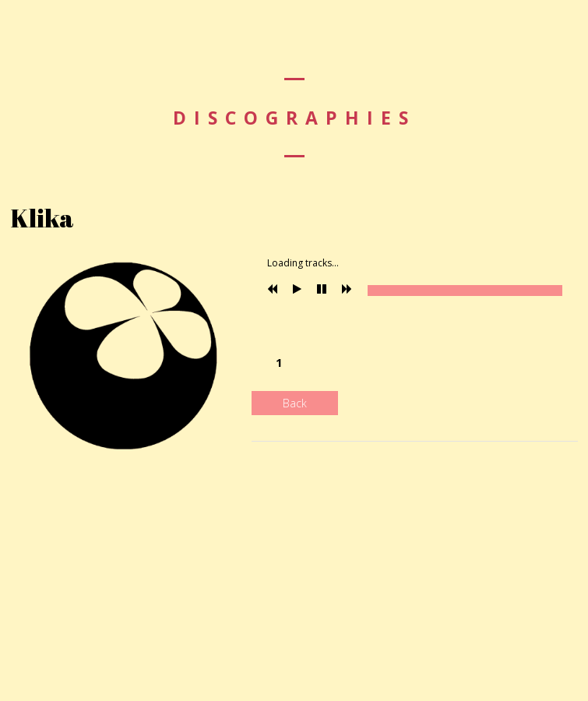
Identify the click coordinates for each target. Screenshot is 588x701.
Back (295, 403)
